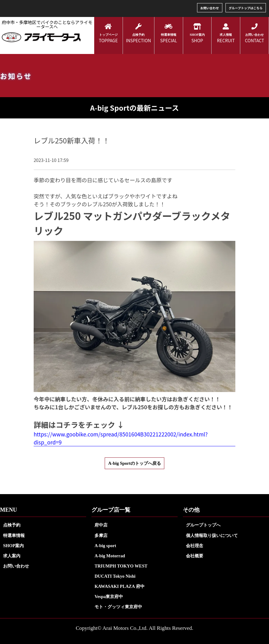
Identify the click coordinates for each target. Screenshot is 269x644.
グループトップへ (203, 525)
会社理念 (195, 546)
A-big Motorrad (110, 556)
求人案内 (12, 556)
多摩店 (101, 535)
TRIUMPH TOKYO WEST (121, 566)
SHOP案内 (13, 546)
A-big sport (105, 546)
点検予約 (12, 525)
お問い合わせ (210, 8)
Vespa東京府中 (109, 597)
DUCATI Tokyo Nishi (115, 576)
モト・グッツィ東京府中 (118, 607)
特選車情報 (14, 535)
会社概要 (195, 556)
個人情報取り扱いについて (212, 535)
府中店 (101, 525)
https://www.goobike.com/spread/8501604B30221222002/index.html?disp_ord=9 (121, 438)
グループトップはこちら (246, 8)
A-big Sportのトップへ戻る (134, 463)
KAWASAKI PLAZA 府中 (120, 586)
